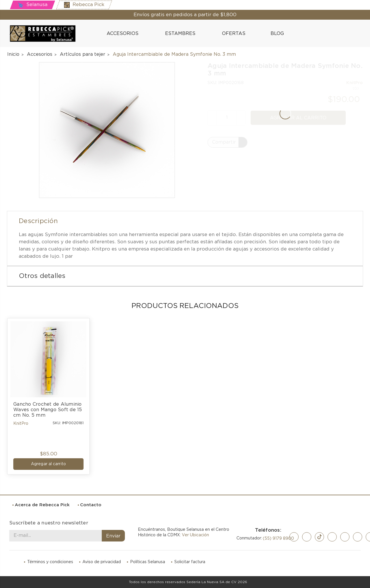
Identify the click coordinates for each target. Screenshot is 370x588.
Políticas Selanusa (148, 562)
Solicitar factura (190, 562)
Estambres (183, 34)
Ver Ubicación (195, 535)
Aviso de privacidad (102, 562)
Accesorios (125, 34)
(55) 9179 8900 (278, 539)
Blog (274, 33)
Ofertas (234, 34)
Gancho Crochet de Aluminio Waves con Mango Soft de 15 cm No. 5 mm (48, 410)
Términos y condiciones (50, 562)
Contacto (91, 505)
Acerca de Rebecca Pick (42, 505)
